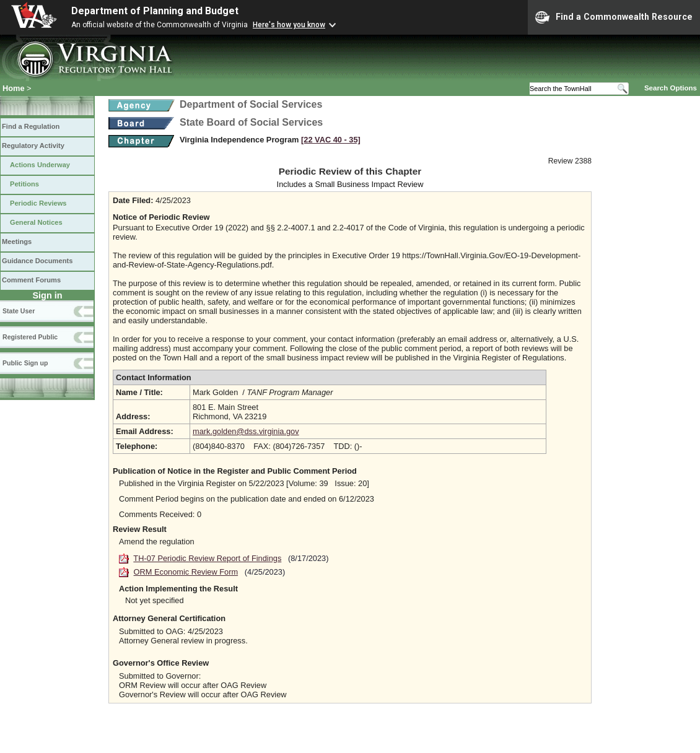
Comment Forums (31, 280)
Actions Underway (40, 165)
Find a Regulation (31, 126)
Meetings (17, 242)
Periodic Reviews (38, 203)
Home (14, 88)
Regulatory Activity (33, 146)
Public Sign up (25, 363)
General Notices (36, 222)
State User (19, 311)
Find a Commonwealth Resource (614, 17)
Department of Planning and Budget (155, 11)
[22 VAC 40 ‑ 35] (331, 140)
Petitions (24, 184)
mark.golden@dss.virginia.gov (246, 431)
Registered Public (30, 337)
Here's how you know (289, 25)
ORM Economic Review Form (186, 572)
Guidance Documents (37, 261)
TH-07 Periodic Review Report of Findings (207, 558)
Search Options (671, 88)
